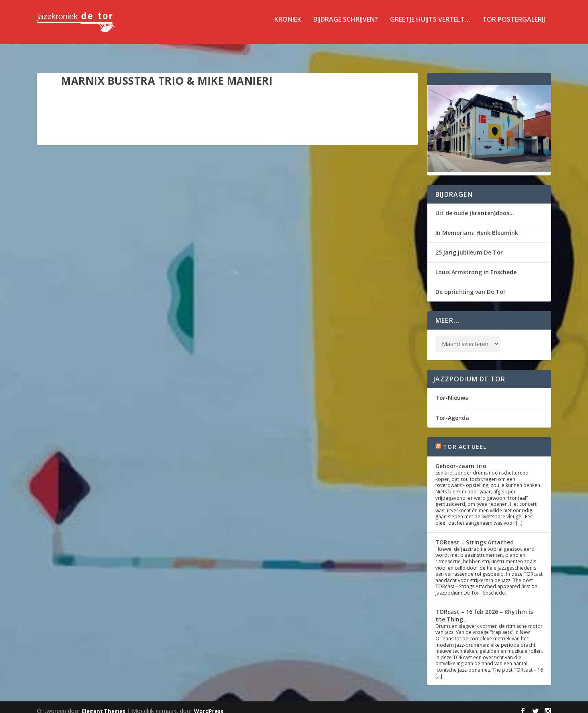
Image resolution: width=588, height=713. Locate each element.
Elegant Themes (104, 704)
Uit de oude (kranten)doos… (475, 206)
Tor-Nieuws (452, 390)
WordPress (209, 704)
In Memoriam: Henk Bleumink (477, 225)
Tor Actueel (465, 439)
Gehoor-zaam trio (461, 459)
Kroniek (288, 25)
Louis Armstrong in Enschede (476, 265)
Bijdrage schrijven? (346, 25)
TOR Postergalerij (514, 25)
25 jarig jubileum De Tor (469, 245)
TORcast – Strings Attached (475, 535)
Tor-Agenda (452, 410)
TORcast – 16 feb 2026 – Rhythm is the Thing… (484, 608)
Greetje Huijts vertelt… (430, 25)
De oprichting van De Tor (471, 284)
